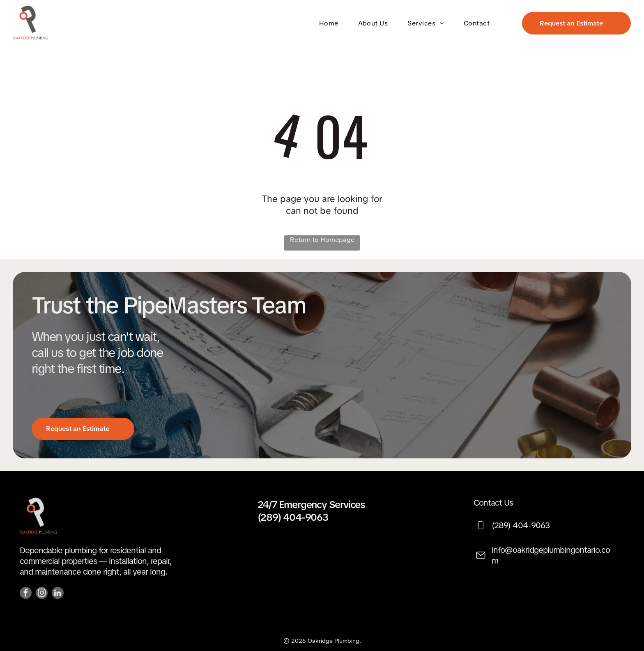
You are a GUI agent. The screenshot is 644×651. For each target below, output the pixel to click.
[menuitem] (330, 23)
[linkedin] (58, 594)
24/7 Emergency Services (311, 505)
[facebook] (26, 594)
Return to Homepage (322, 240)
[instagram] (42, 594)
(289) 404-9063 (293, 517)
